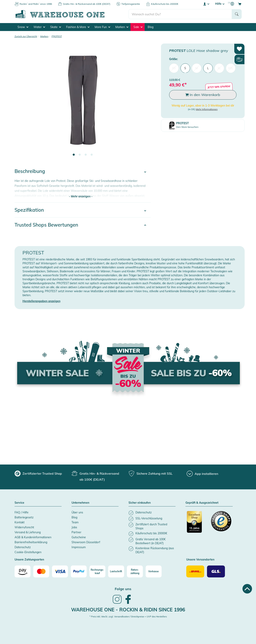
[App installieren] (202, 474)
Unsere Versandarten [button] (200, 560)
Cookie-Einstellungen (28, 552)
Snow (23, 27)
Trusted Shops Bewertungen (46, 225)
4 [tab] (92, 155)
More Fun (102, 27)
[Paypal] (79, 571)
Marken (122, 27)
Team (75, 522)
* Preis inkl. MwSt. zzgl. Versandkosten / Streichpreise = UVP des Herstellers (128, 617)
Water (39, 27)
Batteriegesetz (24, 517)
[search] (180, 14)
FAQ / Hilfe (22, 512)
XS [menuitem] (174, 68)
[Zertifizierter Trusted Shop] (197, 524)
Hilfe (220, 4)
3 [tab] (86, 155)
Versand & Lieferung (28, 532)
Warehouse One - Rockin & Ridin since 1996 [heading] (128, 610)
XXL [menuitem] (231, 68)
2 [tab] (80, 155)
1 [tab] (74, 155)
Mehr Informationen (207, 109)
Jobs (74, 527)
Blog (151, 27)
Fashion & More (78, 27)
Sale (138, 27)
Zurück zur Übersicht (26, 36)
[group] (38, 473)
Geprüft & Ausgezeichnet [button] (202, 503)
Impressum (79, 547)
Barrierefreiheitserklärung (31, 542)
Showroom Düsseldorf (86, 542)
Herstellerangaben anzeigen (41, 301)
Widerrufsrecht (24, 527)
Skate (56, 27)
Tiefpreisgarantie (131, 4)
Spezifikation (29, 210)
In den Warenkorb (203, 95)
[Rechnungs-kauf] (97, 571)
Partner (76, 532)
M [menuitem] (197, 68)
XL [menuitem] (219, 68)
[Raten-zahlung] (135, 571)
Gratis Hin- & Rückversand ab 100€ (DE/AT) (87, 4)
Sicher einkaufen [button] (140, 503)
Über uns (77, 512)
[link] (117, 603)
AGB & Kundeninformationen (33, 537)
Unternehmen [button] (80, 503)
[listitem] (152, 513)
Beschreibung (30, 171)
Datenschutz (23, 547)
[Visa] (60, 571)
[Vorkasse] (154, 571)
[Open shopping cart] (240, 4)
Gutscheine (79, 537)
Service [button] (19, 503)
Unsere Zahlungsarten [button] (29, 560)
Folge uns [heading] (123, 589)
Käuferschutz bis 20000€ (165, 4)
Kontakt (20, 522)
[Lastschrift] (116, 571)
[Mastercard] (41, 571)
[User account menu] (206, 4)
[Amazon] (23, 571)
